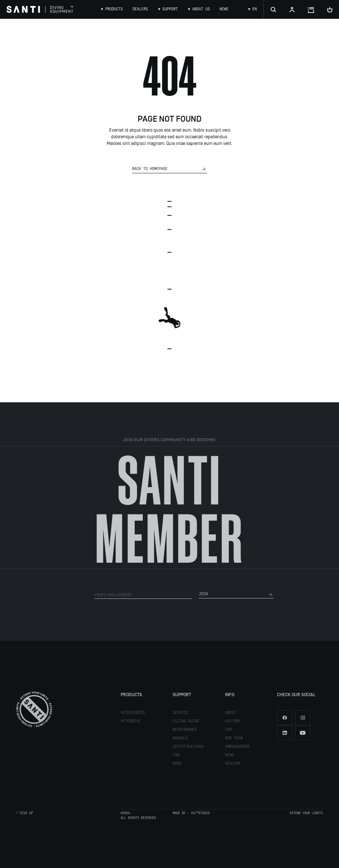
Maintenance (185, 731)
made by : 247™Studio (191, 815)
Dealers (233, 765)
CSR (228, 731)
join (236, 596)
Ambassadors (237, 748)
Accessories (133, 714)
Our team (234, 740)
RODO (177, 765)
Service (180, 714)
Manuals (180, 740)
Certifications (188, 748)
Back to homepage (169, 169)
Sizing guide (186, 723)
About (231, 714)
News (229, 757)
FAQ (176, 757)
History (233, 723)
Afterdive (131, 723)
